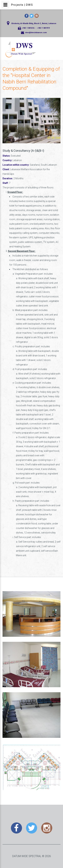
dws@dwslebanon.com (36, 33)
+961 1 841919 (44, 28)
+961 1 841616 (28, 28)
